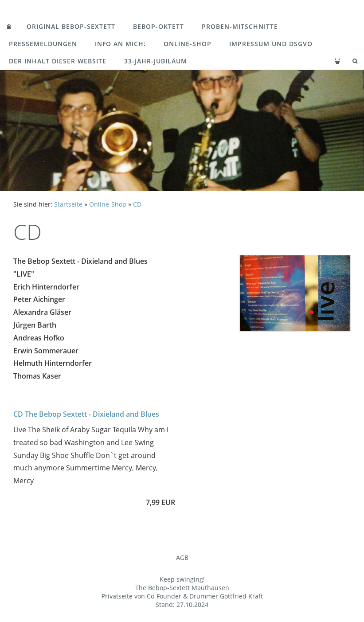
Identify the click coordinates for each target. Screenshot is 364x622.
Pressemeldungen (43, 44)
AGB (182, 557)
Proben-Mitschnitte (240, 26)
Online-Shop (188, 44)
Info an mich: (120, 44)
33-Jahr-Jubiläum (156, 61)
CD (137, 204)
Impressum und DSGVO (271, 44)
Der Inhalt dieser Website (58, 61)
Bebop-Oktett (159, 26)
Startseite (68, 204)
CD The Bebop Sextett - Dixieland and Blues (86, 414)
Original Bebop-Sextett (71, 26)
